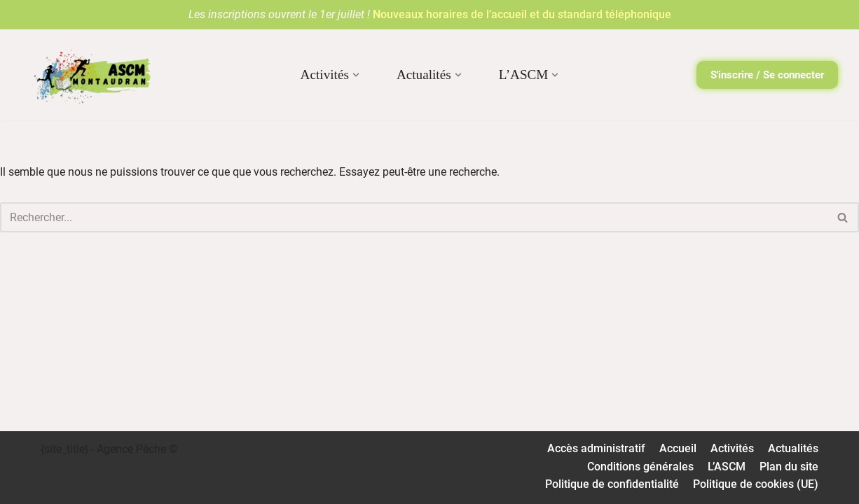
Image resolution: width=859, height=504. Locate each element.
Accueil (678, 448)
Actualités (793, 448)
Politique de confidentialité (612, 484)
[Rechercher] (414, 217)
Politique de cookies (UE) (756, 484)
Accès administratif (596, 448)
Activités (732, 448)
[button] (356, 75)
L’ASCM (727, 467)
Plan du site (789, 467)
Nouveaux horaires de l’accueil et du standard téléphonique (522, 14)
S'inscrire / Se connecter (767, 75)
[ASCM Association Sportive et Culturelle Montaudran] (88, 75)
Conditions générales (640, 467)
